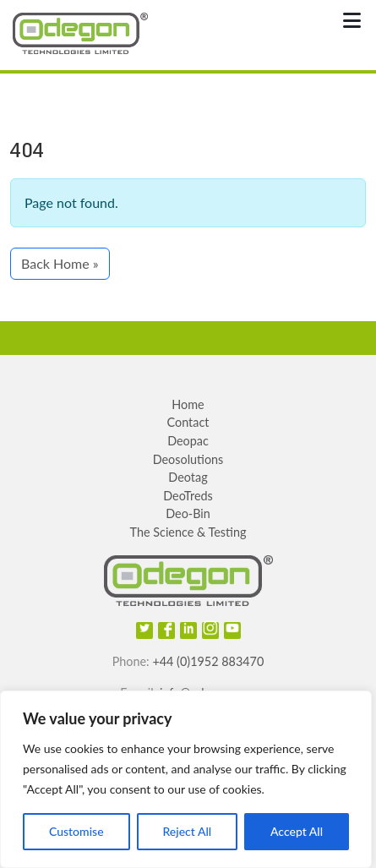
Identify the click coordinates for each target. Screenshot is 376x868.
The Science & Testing (188, 532)
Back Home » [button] (60, 263)
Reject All (187, 831)
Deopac (188, 441)
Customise (76, 831)
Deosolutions (188, 459)
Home (188, 404)
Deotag (188, 477)
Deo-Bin (188, 513)
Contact (188, 422)
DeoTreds (188, 496)
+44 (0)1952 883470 (208, 661)
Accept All (297, 831)
